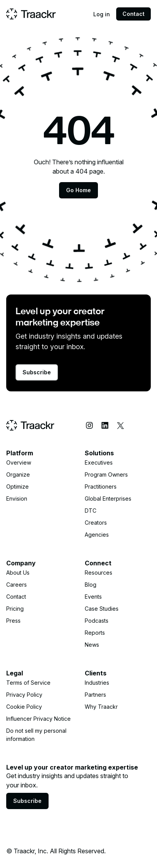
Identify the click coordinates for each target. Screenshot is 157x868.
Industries (97, 683)
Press (13, 621)
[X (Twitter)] (120, 425)
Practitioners (101, 487)
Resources (99, 573)
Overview (19, 462)
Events (93, 597)
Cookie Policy (24, 707)
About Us (18, 573)
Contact (133, 14)
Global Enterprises (108, 499)
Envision (17, 499)
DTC (91, 511)
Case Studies (102, 609)
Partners (95, 695)
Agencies (97, 535)
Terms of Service (28, 683)
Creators (96, 523)
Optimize (17, 487)
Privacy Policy (24, 695)
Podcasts (97, 621)
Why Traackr (101, 707)
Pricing (15, 609)
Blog (91, 585)
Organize (18, 474)
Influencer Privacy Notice (38, 719)
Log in (102, 14)
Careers (17, 585)
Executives (99, 462)
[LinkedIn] (105, 425)
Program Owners (106, 474)
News (92, 645)
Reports (95, 633)
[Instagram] (89, 425)
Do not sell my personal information (36, 735)
